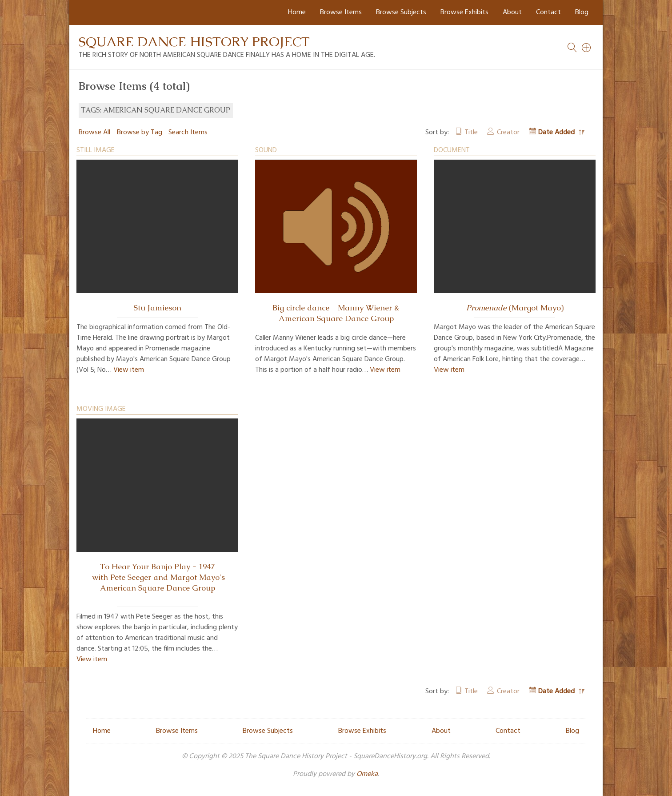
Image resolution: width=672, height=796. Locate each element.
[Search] (587, 48)
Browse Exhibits (464, 12)
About (512, 12)
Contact (548, 12)
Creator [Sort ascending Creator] (508, 133)
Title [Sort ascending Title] (471, 133)
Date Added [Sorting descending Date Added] (557, 133)
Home (297, 12)
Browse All (94, 133)
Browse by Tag (140, 133)
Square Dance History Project (194, 42)
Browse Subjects (401, 12)
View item (129, 370)
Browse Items (341, 12)
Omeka (367, 774)
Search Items (188, 133)
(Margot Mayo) (515, 308)
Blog (582, 12)
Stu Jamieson (158, 308)
